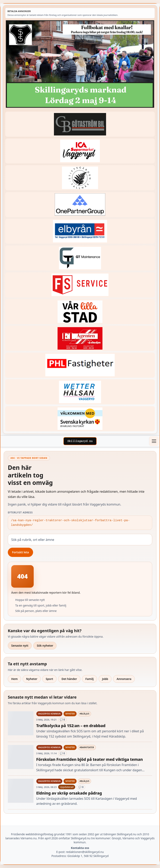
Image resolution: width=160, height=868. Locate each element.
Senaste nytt (20, 646)
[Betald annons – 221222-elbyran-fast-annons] (80, 231)
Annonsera (124, 679)
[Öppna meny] (154, 441)
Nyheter (32, 679)
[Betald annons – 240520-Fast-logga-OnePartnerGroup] (80, 205)
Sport (49, 679)
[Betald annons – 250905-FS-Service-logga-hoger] (80, 285)
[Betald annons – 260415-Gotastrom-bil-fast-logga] (80, 124)
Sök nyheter (45, 646)
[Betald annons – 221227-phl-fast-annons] (80, 365)
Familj (90, 679)
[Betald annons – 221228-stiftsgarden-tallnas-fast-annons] (80, 178)
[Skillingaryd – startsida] (80, 441)
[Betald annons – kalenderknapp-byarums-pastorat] (80, 419)
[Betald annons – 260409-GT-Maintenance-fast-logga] (80, 258)
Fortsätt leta (20, 552)
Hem (14, 679)
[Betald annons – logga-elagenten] (80, 338)
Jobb (105, 679)
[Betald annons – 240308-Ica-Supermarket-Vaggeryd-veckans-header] (80, 151)
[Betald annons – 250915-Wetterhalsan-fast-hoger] (80, 392)
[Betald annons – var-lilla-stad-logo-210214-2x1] (80, 312)
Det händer (69, 679)
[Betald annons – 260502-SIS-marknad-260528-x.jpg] (80, 64)
